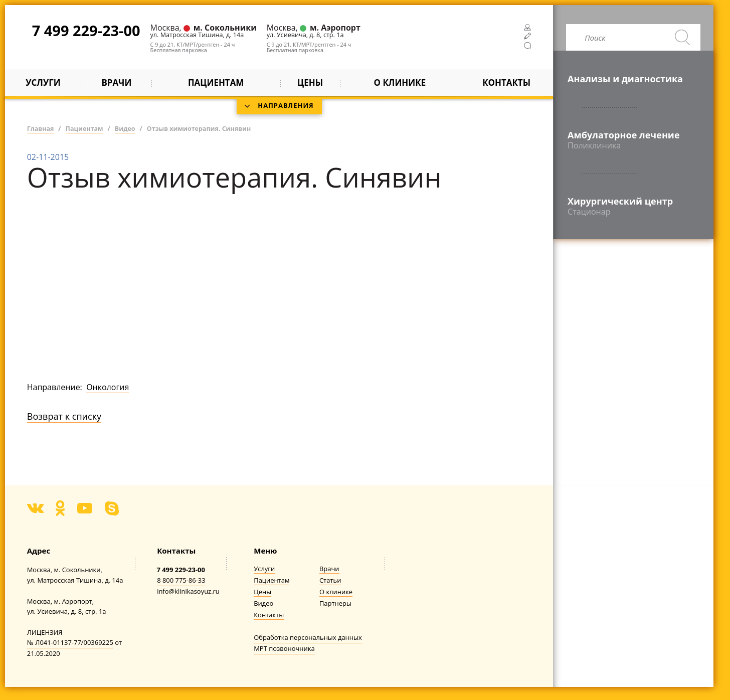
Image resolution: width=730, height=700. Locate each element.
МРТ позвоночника (284, 648)
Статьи (330, 580)
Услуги (43, 82)
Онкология (108, 387)
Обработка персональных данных (308, 637)
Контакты (506, 82)
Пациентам (271, 580)
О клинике (336, 592)
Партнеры (335, 603)
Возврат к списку (64, 416)
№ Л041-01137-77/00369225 (70, 642)
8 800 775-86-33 (181, 580)
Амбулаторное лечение (633, 140)
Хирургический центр (633, 206)
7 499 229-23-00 (86, 30)
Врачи (116, 82)
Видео (263, 603)
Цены (310, 82)
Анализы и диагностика (625, 79)
